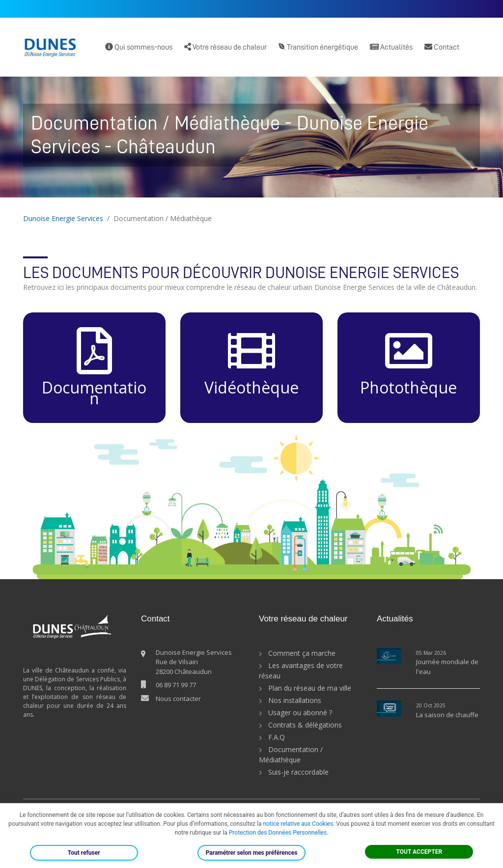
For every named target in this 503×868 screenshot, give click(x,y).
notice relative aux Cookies (298, 824)
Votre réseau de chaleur (225, 47)
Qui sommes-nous (139, 47)
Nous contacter (178, 699)
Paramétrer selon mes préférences (252, 853)
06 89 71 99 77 (176, 685)
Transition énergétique (318, 47)
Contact (442, 47)
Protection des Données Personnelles (278, 833)
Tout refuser (84, 853)
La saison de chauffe (447, 715)
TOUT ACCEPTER (419, 852)
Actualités (391, 47)
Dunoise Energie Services (63, 218)
